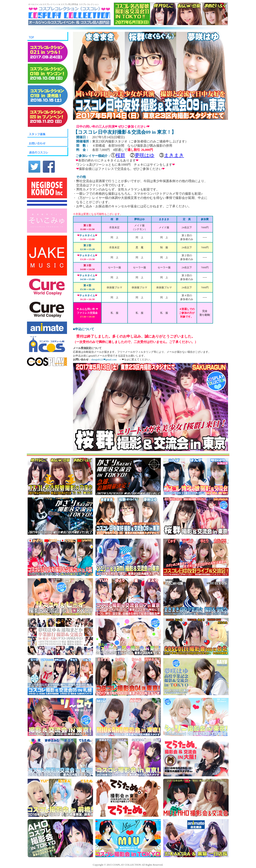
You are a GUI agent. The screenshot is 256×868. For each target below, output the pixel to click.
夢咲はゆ (145, 155)
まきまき (174, 155)
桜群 (120, 155)
